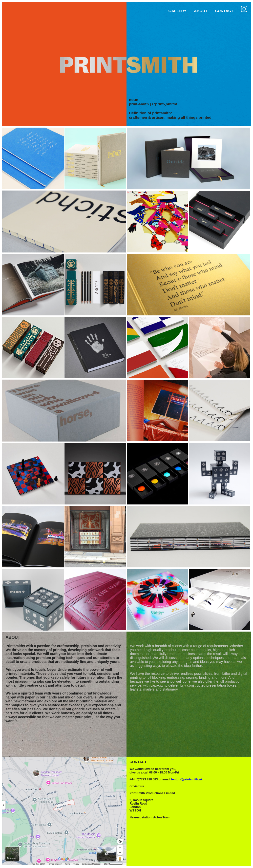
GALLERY (178, 11)
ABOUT (201, 11)
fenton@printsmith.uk (187, 779)
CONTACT (224, 11)
